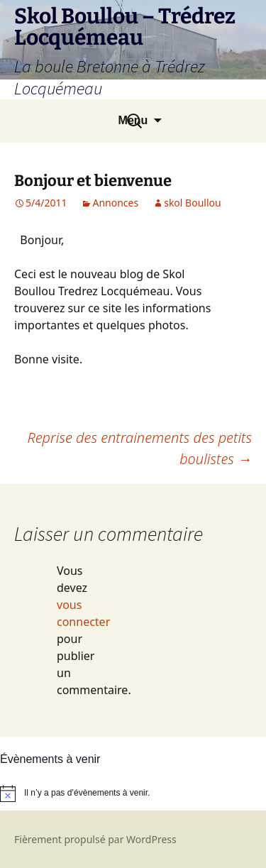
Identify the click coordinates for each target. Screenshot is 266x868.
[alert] (133, 793)
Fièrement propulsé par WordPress (95, 839)
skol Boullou (192, 203)
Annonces (115, 203)
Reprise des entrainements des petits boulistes (139, 448)
